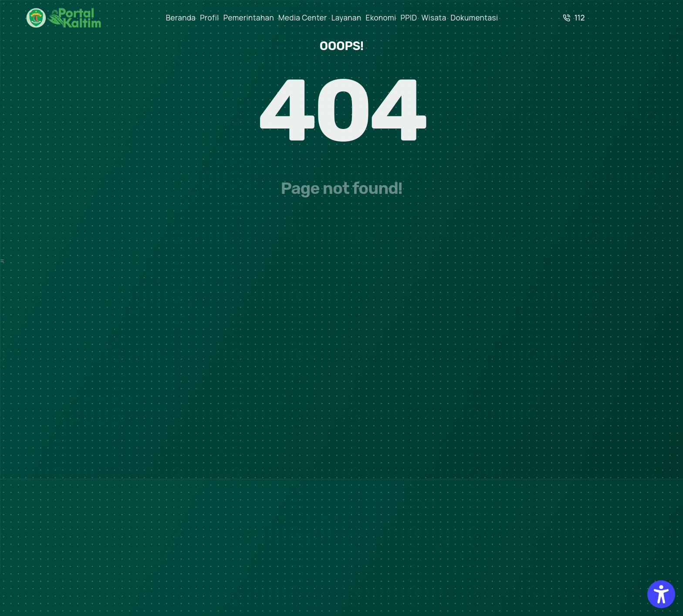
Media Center (303, 18)
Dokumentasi (475, 18)
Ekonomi (381, 18)
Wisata (434, 18)
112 (574, 18)
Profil (210, 18)
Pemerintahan (249, 18)
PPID (409, 18)
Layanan (347, 18)
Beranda (181, 18)
